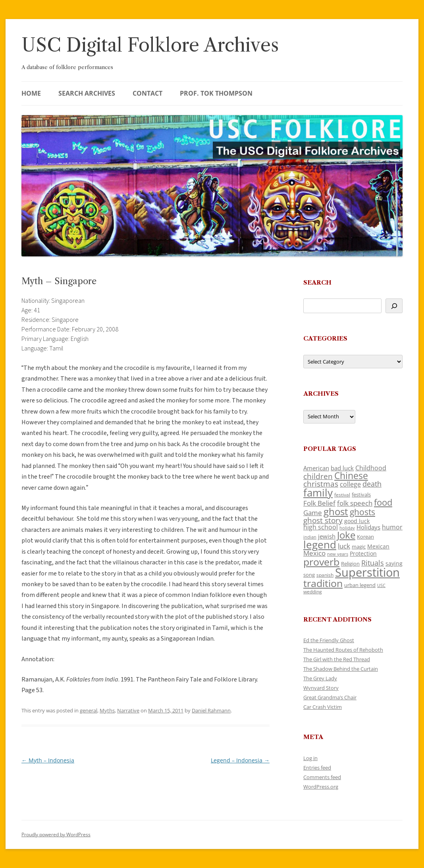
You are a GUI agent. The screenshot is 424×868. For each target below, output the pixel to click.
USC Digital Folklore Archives (150, 45)
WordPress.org (321, 787)
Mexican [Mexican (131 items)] (378, 546)
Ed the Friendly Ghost (329, 640)
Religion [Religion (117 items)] (350, 564)
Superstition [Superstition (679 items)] (367, 572)
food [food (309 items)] (383, 502)
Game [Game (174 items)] (313, 513)
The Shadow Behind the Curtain (341, 669)
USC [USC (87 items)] (381, 585)
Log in (310, 758)
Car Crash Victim (323, 707)
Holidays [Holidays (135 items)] (368, 527)
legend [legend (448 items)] (320, 545)
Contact (147, 93)
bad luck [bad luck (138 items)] (342, 468)
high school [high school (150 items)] (321, 527)
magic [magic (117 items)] (359, 547)
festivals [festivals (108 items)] (361, 495)
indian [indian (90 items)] (310, 537)
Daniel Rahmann (211, 710)
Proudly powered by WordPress (56, 834)
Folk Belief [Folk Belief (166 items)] (319, 503)
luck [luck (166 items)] (344, 546)
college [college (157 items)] (350, 484)
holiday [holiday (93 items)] (347, 528)
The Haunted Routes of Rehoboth (343, 650)
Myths (107, 710)
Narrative (128, 710)
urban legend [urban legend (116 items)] (360, 585)
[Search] (394, 306)
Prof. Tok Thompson (216, 93)
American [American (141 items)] (316, 468)
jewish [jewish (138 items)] (327, 536)
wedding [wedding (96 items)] (313, 591)
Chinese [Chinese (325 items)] (351, 476)
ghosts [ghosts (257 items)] (362, 512)
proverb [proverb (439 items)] (321, 562)
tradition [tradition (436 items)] (323, 583)
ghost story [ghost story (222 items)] (323, 520)
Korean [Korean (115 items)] (365, 537)
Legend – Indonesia (240, 760)
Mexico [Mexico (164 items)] (314, 553)
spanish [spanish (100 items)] (325, 575)
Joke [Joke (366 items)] (346, 535)
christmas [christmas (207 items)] (321, 484)
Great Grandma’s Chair (330, 697)
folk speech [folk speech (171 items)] (355, 503)
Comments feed (322, 777)
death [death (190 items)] (372, 484)
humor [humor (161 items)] (392, 527)
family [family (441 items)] (318, 493)
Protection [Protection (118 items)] (363, 553)
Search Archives (87, 93)
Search (317, 282)
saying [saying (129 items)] (394, 563)
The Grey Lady (320, 678)
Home (31, 93)
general (89, 710)
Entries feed (317, 768)
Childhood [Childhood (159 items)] (371, 468)
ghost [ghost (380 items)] (336, 511)
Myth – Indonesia (48, 760)
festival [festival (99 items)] (342, 495)
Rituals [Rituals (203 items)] (373, 563)
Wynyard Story (321, 688)
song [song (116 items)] (309, 575)
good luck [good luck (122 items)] (357, 521)
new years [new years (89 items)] (338, 554)
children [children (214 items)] (318, 476)
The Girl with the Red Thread (337, 659)
